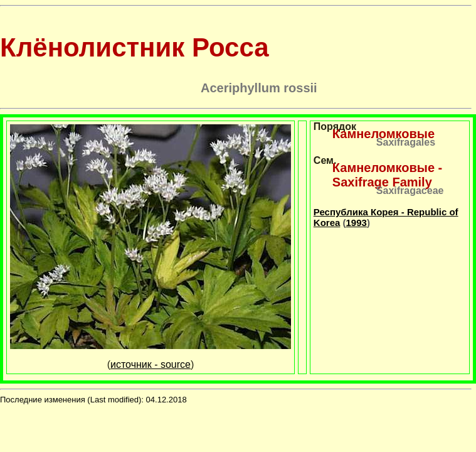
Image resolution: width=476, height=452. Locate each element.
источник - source (151, 364)
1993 (357, 223)
